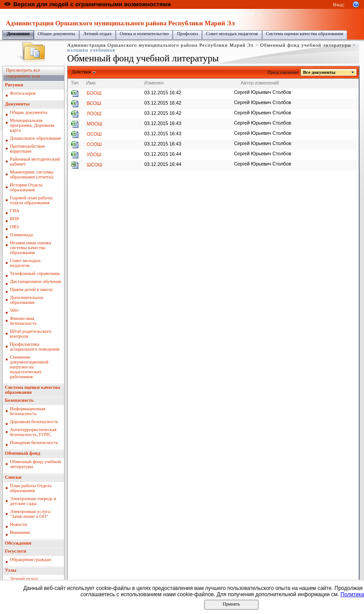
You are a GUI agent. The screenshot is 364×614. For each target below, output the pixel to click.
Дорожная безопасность (34, 422)
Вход (338, 5)
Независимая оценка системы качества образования (30, 248)
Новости (18, 524)
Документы (17, 104)
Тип (75, 83)
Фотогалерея (23, 93)
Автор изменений (260, 83)
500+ (15, 310)
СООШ (94, 144)
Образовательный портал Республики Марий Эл (53, 14)
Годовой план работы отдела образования (31, 200)
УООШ (94, 154)
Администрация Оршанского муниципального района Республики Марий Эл (184, 14)
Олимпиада (21, 235)
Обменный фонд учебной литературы (306, 45)
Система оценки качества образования (305, 34)
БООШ (94, 93)
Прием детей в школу (31, 289)
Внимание (20, 532)
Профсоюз (187, 34)
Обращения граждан (30, 559)
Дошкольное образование (35, 138)
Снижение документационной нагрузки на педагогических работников (29, 367)
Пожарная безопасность (34, 442)
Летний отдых (97, 34)
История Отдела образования (26, 187)
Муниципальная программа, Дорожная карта (32, 125)
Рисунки (14, 85)
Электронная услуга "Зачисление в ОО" (30, 514)
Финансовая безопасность (23, 321)
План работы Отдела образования (31, 488)
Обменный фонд (22, 453)
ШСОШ (95, 165)
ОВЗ (14, 227)
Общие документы (57, 34)
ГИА (15, 211)
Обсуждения (18, 543)
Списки (13, 477)
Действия (81, 72)
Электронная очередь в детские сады (33, 501)
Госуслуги (16, 551)
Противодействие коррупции (27, 149)
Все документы (320, 72)
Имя (91, 83)
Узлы (11, 570)
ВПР (14, 219)
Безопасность (19, 400)
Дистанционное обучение (36, 281)
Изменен (154, 83)
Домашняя (18, 34)
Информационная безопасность (28, 411)
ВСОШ (94, 103)
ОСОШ (94, 134)
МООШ (95, 124)
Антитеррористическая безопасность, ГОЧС (33, 432)
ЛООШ (94, 113)
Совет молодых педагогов (232, 34)
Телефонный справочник (35, 273)
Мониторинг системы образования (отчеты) (32, 174)
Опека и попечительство (144, 34)
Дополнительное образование (27, 300)
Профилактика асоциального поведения (34, 347)
